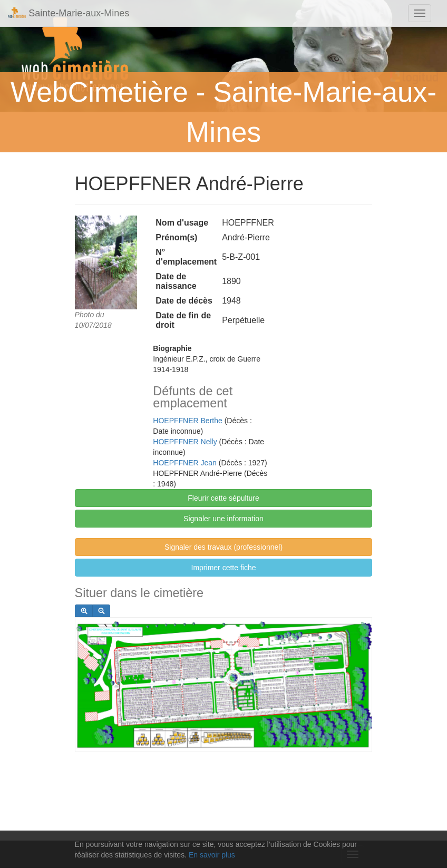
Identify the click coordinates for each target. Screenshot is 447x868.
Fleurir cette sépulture (223, 498)
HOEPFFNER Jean (185, 463)
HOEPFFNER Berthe (187, 421)
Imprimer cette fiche (224, 568)
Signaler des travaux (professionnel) (224, 547)
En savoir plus (212, 855)
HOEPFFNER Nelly (185, 442)
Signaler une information (224, 519)
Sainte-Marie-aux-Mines (69, 13)
